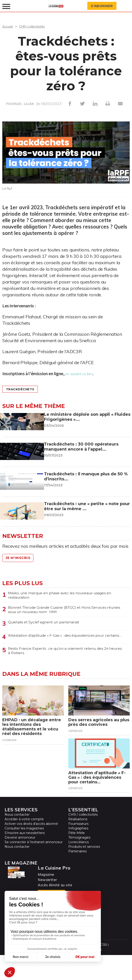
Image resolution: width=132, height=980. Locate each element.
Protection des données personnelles (59, 974)
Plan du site (61, 970)
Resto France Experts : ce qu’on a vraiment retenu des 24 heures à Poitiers (63, 657)
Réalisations (78, 845)
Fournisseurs (78, 849)
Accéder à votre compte (24, 845)
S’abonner (104, 6)
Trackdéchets (24, 389)
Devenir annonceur (20, 863)
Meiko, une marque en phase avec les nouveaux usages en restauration (58, 596)
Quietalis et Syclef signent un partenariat (50, 625)
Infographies (78, 854)
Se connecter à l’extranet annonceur (34, 867)
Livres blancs (78, 867)
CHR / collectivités (35, 26)
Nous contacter (17, 840)
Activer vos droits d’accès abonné (31, 849)
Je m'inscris (20, 558)
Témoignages (79, 863)
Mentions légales (85, 970)
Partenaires (77, 877)
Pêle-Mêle (77, 858)
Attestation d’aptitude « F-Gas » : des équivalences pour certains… (65, 641)
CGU (103, 970)
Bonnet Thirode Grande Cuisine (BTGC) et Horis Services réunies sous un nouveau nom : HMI (57, 612)
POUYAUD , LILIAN (20, 104)
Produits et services (84, 872)
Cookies (95, 974)
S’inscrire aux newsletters (25, 858)
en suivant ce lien (83, 373)
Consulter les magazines (24, 854)
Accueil (8, 26)
